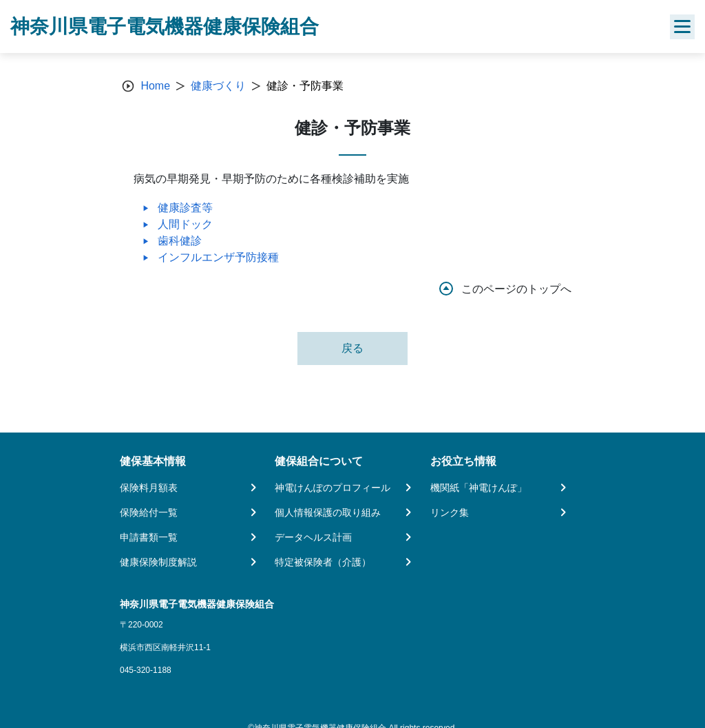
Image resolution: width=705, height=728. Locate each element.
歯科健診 (180, 241)
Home (155, 86)
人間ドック (185, 224)
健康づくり (218, 86)
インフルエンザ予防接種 (218, 257)
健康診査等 (185, 208)
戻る (352, 348)
